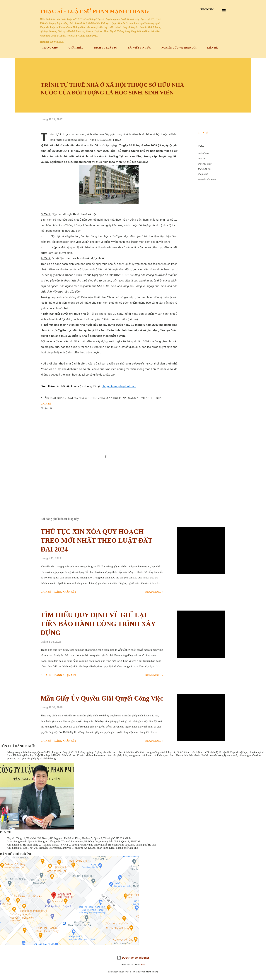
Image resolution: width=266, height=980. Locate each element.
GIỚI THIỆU (74, 48)
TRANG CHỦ (48, 48)
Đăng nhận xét (65, 592)
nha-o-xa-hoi (204, 169)
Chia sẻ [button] (203, 133)
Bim (143, 965)
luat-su (201, 159)
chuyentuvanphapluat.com (119, 386)
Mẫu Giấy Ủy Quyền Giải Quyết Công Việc (102, 698)
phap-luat (203, 174)
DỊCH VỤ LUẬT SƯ (103, 48)
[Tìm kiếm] (207, 10)
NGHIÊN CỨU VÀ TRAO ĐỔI (177, 48)
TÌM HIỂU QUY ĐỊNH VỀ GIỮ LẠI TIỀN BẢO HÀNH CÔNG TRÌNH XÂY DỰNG (98, 624)
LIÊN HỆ (210, 48)
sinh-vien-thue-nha (207, 179)
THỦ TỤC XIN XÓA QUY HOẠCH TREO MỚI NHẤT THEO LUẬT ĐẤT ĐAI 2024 (96, 540)
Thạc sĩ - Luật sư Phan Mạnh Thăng (94, 11)
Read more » (154, 592)
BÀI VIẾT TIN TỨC (137, 48)
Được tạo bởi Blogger (133, 958)
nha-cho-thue (205, 164)
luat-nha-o (203, 153)
